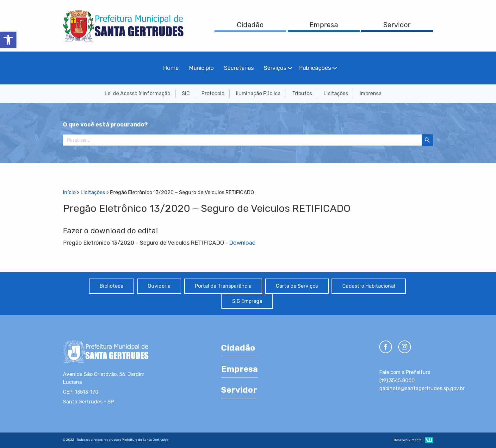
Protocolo (213, 93)
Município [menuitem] (201, 68)
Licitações (336, 93)
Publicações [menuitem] (315, 68)
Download (242, 243)
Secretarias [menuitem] (239, 68)
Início (69, 192)
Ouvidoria (159, 286)
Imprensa (371, 93)
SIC (186, 93)
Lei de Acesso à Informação (137, 93)
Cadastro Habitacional (369, 286)
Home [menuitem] (171, 68)
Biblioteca (112, 286)
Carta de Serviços (297, 286)
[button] (8, 40)
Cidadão (250, 25)
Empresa (324, 25)
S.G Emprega (247, 301)
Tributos (302, 93)
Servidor (397, 25)
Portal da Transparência (223, 286)
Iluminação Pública (258, 93)
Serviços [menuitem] (275, 68)
